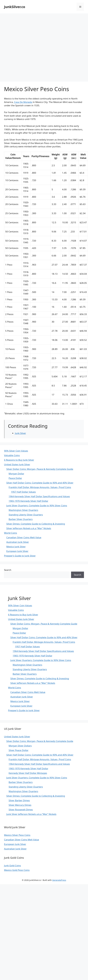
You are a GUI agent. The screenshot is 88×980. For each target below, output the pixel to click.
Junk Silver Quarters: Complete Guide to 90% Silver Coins (37, 505)
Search (8, 570)
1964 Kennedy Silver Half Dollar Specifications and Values (39, 496)
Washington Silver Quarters (23, 510)
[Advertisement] (31, 46)
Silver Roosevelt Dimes (21, 810)
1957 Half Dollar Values (23, 492)
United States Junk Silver (17, 464)
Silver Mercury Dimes (20, 805)
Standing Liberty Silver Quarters (26, 515)
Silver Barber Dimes (19, 800)
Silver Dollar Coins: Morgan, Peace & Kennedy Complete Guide (40, 469)
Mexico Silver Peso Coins (17, 835)
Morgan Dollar (16, 474)
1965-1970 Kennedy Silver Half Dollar (28, 501)
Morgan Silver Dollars (20, 746)
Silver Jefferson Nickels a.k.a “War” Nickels (29, 528)
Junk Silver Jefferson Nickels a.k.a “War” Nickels (31, 814)
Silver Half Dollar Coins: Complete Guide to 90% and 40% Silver (40, 483)
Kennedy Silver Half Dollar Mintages (28, 773)
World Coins (10, 533)
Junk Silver (21, 433)
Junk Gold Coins (12, 865)
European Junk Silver (17, 551)
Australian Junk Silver (18, 542)
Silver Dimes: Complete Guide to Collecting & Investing (36, 524)
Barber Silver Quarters (21, 519)
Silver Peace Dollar (19, 750)
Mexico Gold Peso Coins (17, 870)
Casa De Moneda (23, 102)
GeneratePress (59, 880)
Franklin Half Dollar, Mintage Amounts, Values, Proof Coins (40, 487)
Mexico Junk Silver (16, 547)
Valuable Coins (12, 455)
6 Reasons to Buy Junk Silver (19, 460)
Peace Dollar (15, 478)
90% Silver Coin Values (16, 451)
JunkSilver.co (15, 7)
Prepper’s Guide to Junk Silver (20, 556)
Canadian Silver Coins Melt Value (24, 537)
